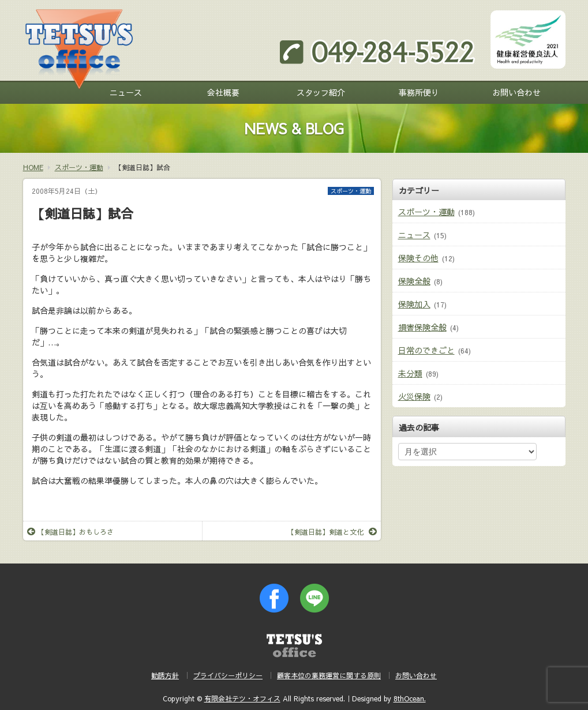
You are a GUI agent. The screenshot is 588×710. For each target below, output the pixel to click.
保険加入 (414, 304)
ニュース (126, 92)
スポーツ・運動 (351, 191)
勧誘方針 (165, 675)
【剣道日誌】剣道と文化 (332, 532)
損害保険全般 (422, 327)
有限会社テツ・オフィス (242, 698)
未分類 (410, 373)
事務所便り (419, 92)
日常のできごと (426, 350)
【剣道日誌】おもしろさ (70, 532)
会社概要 (223, 92)
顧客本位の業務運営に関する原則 (329, 675)
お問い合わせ (516, 92)
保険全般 (414, 281)
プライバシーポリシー (228, 675)
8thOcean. (410, 698)
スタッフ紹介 (321, 92)
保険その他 (418, 258)
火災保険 (414, 396)
